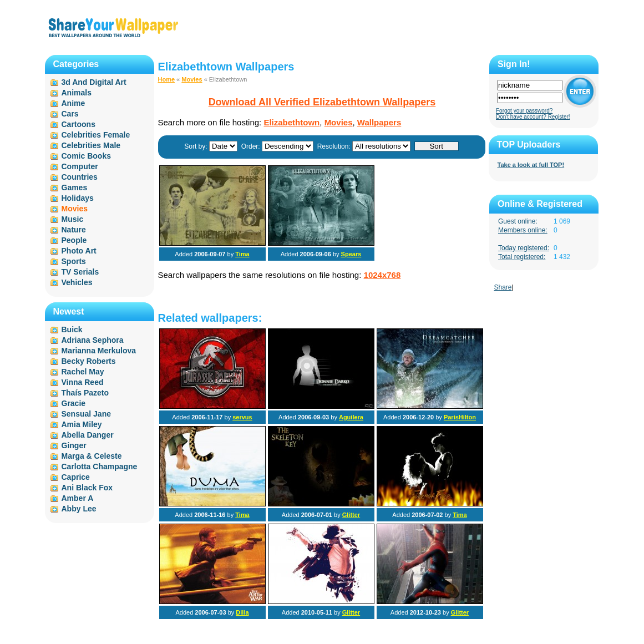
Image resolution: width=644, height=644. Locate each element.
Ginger (74, 445)
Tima (242, 254)
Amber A (78, 498)
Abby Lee (79, 509)
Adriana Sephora (93, 340)
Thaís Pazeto (85, 393)
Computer (80, 166)
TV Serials (80, 272)
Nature (74, 230)
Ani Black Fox (87, 488)
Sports (74, 261)
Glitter (351, 515)
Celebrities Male (91, 145)
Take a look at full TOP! (531, 165)
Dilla (242, 612)
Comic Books (86, 156)
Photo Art (79, 251)
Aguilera (351, 417)
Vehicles (77, 282)
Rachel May (83, 372)
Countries (80, 177)
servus (242, 417)
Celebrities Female (96, 135)
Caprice (76, 477)
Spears (351, 254)
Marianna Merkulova (99, 351)
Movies (192, 79)
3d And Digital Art (94, 82)
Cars (70, 114)
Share (503, 287)
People (74, 240)
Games (75, 187)
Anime (73, 103)
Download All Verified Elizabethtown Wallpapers (322, 102)
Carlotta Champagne (100, 466)
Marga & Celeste (92, 456)
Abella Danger (88, 435)
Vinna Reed (83, 382)
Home (167, 79)
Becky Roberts (89, 361)
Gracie (74, 403)
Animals (77, 93)
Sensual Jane (87, 414)
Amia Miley (82, 424)
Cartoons (78, 124)
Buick (72, 329)
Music (73, 219)
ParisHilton (460, 417)
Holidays (78, 198)
